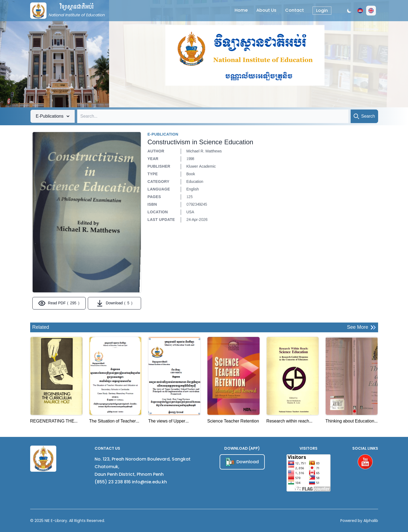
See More (361, 327)
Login (322, 10)
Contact (295, 10)
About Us (266, 10)
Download (242, 462)
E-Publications (53, 116)
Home (241, 10)
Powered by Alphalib (359, 521)
